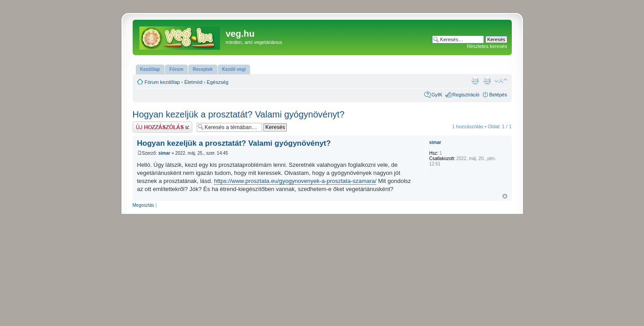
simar (164, 153)
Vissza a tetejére (505, 196)
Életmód (193, 82)
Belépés (498, 95)
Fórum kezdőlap (162, 82)
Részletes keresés (487, 46)
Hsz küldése (162, 127)
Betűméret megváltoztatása (501, 80)
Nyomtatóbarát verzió (487, 80)
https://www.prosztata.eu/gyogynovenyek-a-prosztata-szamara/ (295, 181)
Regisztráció (466, 95)
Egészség (217, 82)
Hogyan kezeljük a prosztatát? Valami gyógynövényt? (239, 114)
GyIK (437, 95)
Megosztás (143, 205)
